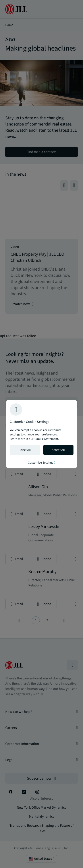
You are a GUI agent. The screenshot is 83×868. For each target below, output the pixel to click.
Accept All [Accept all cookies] (58, 450)
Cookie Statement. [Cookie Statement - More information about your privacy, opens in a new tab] (47, 439)
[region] (42, 434)
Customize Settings (41, 463)
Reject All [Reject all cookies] (25, 450)
